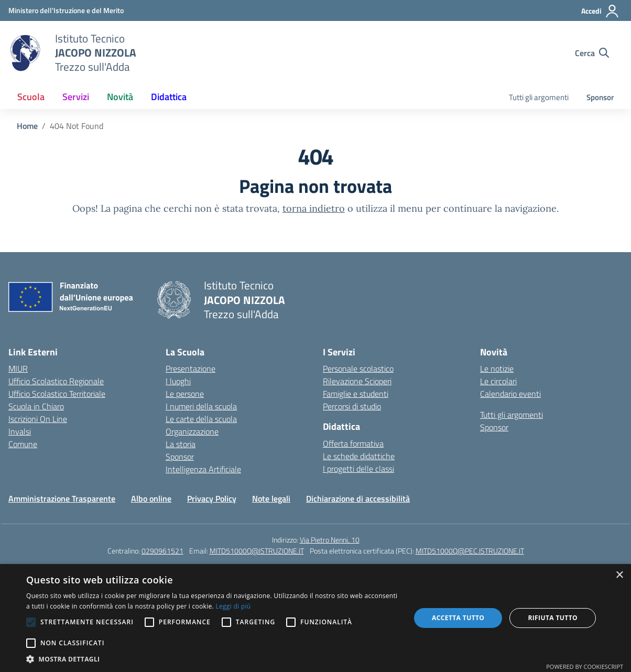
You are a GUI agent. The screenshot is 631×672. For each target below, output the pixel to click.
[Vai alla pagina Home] (27, 126)
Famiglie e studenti (356, 394)
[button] (213, 659)
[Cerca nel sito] (592, 53)
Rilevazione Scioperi (357, 381)
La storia (181, 444)
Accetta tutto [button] (458, 618)
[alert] (315, 618)
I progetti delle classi (358, 469)
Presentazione (191, 368)
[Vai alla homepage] (25, 53)
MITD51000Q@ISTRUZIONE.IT (257, 551)
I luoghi (178, 381)
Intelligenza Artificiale (203, 469)
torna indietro (314, 208)
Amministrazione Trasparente (62, 498)
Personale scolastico (358, 368)
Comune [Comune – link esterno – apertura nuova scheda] (23, 444)
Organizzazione (192, 431)
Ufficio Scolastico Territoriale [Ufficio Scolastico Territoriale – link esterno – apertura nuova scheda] (57, 394)
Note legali (271, 498)
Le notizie (497, 368)
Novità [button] (120, 97)
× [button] (619, 575)
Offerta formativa (353, 443)
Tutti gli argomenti (539, 97)
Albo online (151, 498)
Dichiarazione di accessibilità (358, 498)
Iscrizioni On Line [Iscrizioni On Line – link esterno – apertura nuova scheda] (38, 419)
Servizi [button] (76, 97)
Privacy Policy (212, 498)
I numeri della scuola (201, 406)
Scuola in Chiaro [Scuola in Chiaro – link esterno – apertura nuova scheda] (36, 406)
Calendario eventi (510, 394)
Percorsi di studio (352, 406)
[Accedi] (600, 11)
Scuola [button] (31, 97)
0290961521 (162, 551)
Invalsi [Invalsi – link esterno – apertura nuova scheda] (20, 431)
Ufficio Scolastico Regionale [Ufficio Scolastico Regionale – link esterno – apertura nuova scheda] (56, 381)
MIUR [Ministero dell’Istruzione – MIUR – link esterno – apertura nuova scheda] (18, 368)
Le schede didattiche (359, 456)
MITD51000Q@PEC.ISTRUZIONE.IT (470, 551)
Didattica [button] (169, 97)
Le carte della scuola (201, 419)
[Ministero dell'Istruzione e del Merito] (66, 10)
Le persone (185, 394)
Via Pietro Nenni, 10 (330, 540)
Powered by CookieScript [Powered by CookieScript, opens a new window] (585, 666)
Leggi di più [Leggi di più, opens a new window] (233, 606)
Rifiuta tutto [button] (553, 618)
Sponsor (600, 97)
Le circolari (498, 381)
